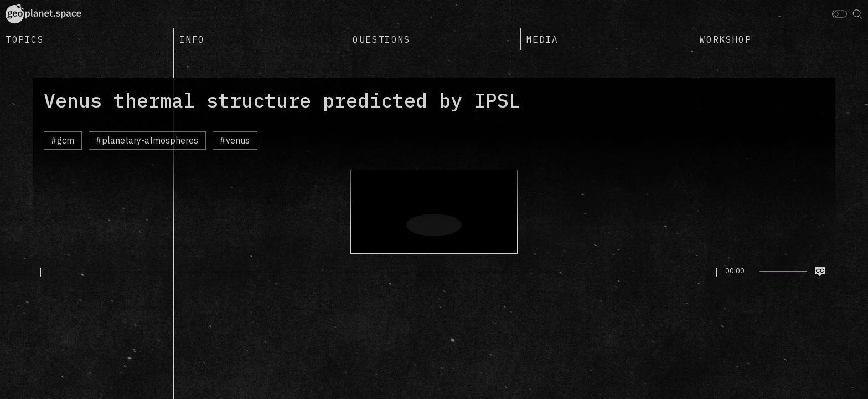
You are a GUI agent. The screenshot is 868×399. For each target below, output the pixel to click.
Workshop (725, 39)
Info (192, 39)
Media (542, 39)
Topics (25, 39)
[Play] (34, 272)
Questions (381, 39)
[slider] (379, 272)
